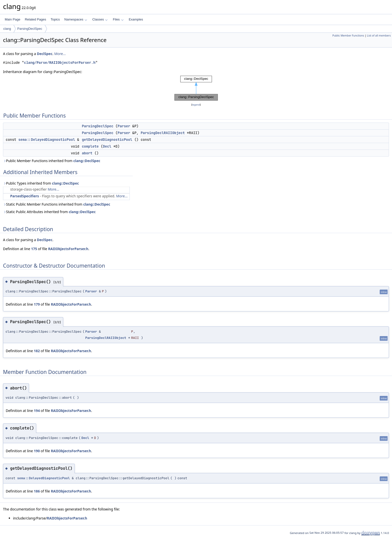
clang (7, 29)
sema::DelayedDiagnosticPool (47, 140)
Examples (136, 19)
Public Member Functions (348, 36)
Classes (100, 19)
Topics (55, 19)
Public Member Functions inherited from (52, 161)
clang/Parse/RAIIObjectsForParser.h (60, 63)
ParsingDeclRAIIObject (163, 133)
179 (37, 304)
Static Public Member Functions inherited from (57, 204)
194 (37, 411)
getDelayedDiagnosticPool (107, 140)
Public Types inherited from (41, 183)
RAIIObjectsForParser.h (68, 249)
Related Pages (35, 19)
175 (34, 249)
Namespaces (76, 19)
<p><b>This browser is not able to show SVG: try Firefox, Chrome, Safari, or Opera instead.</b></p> (196, 88)
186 (37, 491)
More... (60, 54)
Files (118, 19)
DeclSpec (45, 54)
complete (90, 146)
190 (37, 451)
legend (196, 105)
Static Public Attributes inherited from (49, 212)
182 (37, 351)
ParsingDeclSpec (30, 29)
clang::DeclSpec (87, 161)
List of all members (379, 36)
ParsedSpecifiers (25, 196)
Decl (107, 146)
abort (87, 153)
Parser (124, 126)
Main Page (12, 19)
